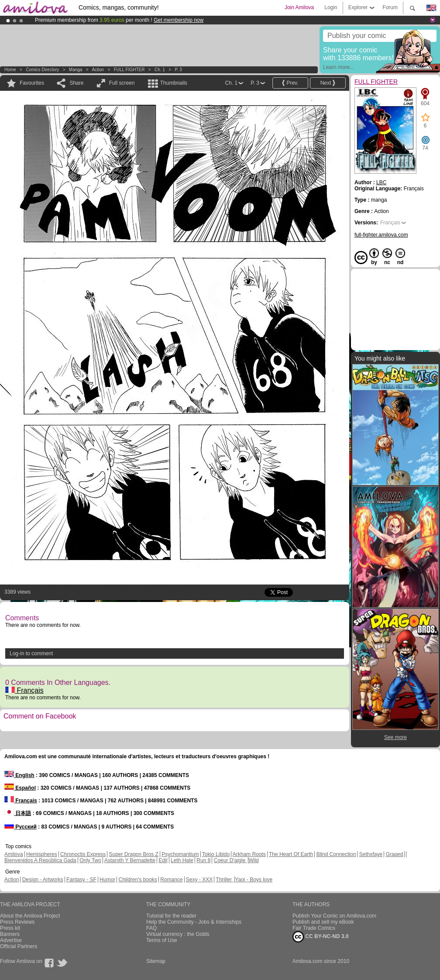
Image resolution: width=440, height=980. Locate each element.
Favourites (32, 83)
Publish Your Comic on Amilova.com (334, 916)
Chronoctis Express (83, 854)
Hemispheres (42, 854)
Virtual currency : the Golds (178, 934)
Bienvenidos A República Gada (40, 860)
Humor (107, 880)
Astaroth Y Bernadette (130, 860)
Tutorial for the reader (171, 916)
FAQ (151, 928)
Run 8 (203, 860)
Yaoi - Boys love (254, 880)
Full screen (122, 83)
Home (10, 70)
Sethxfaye (371, 854)
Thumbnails (174, 83)
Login (331, 7)
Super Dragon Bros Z (133, 854)
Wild (253, 860)
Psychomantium (180, 854)
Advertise (11, 940)
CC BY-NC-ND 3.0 (321, 937)
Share (76, 83)
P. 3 (178, 70)
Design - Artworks (43, 880)
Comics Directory (42, 70)
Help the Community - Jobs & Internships (194, 922)
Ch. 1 (160, 70)
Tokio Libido (216, 854)
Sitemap (156, 961)
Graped (394, 854)
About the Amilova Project (30, 916)
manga (76, 70)
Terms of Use (162, 940)
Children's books (137, 880)
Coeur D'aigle (230, 860)
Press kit (10, 928)
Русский (21, 827)
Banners (10, 934)
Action (98, 70)
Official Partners (19, 946)
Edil (163, 860)
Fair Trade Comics (314, 928)
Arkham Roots (249, 854)
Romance (171, 880)
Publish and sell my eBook (323, 922)
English (19, 775)
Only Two (90, 860)
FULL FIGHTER (129, 70)
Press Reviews (17, 922)
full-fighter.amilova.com (381, 235)
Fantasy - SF (81, 880)
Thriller (224, 880)
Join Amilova (299, 7)
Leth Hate (182, 860)
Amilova (14, 854)
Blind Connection (336, 854)
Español (20, 788)
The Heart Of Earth (291, 854)
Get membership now (179, 20)
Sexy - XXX (199, 880)
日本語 (18, 813)
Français (24, 690)
